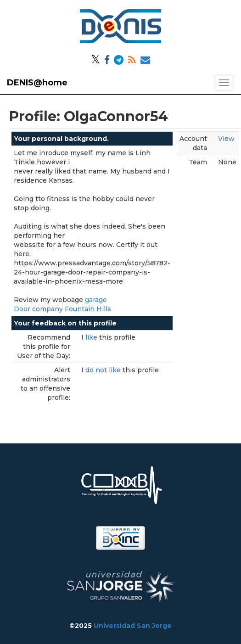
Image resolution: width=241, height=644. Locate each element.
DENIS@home (37, 83)
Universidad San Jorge (133, 626)
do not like (104, 370)
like (92, 337)
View (226, 139)
